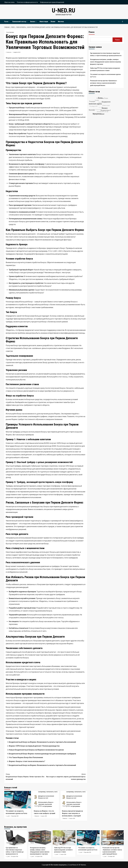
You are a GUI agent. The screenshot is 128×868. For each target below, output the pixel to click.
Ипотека (61, 22)
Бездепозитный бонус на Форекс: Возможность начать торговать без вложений (42, 742)
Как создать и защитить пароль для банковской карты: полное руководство (66, 777)
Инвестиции (44, 22)
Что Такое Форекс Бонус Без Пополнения (26, 757)
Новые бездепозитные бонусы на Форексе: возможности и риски (36, 750)
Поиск (92, 32)
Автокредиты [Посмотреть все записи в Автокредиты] (58, 843)
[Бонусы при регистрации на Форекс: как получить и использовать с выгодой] (74, 800)
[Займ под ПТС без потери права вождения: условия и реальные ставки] (64, 838)
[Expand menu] (9, 22)
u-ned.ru (64, 10)
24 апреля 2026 (39, 857)
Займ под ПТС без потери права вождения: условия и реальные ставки (105, 69)
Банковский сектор (20, 22)
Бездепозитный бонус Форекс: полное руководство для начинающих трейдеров (42, 754)
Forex (7, 22)
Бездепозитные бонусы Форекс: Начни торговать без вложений (26, 777)
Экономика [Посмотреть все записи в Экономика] (9, 843)
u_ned (8, 816)
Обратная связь (9, 2)
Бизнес (34, 22)
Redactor (9, 52)
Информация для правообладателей (52, 2)
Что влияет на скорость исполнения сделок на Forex (105, 75)
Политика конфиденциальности (27, 2)
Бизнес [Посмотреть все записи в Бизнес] (32, 843)
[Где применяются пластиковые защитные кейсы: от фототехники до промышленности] (16, 838)
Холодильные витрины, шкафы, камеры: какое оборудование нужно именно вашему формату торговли (106, 62)
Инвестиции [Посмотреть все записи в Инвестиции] (106, 843)
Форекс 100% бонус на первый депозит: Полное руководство (34, 746)
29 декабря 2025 (15, 816)
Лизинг (53, 22)
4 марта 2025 (17, 52)
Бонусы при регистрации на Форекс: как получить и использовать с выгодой (72, 813)
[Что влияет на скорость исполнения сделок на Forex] (18, 800)
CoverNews (72, 865)
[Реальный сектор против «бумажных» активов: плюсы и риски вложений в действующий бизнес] (112, 838)
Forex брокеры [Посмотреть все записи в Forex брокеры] (10, 32)
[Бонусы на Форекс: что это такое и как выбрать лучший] (46, 800)
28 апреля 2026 (15, 857)
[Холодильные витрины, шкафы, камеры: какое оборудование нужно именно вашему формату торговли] (40, 838)
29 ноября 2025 (111, 857)
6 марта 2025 (44, 816)
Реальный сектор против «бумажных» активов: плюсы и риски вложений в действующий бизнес (104, 83)
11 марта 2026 (63, 854)
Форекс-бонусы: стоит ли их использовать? (27, 761)
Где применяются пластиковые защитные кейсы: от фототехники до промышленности (106, 54)
